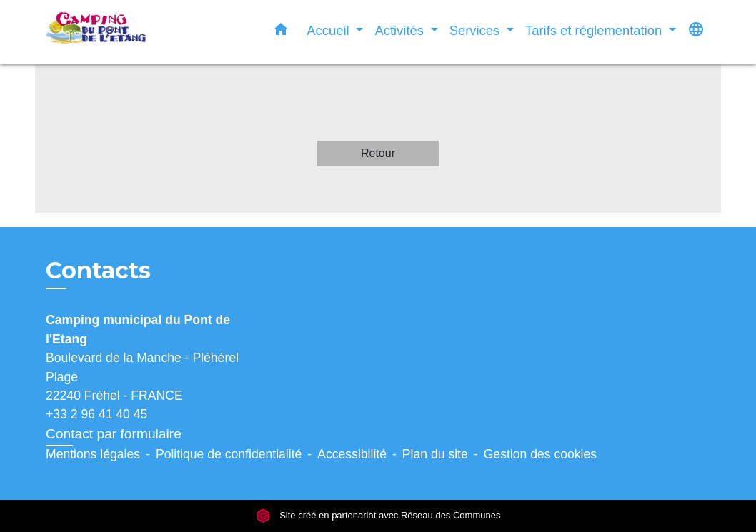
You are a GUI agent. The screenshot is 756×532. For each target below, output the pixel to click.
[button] (281, 32)
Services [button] (477, 30)
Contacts (98, 271)
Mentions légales (93, 454)
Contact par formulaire (114, 434)
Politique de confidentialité (229, 454)
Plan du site (435, 454)
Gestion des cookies (540, 454)
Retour (378, 153)
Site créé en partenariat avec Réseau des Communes (378, 516)
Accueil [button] (329, 30)
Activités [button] (401, 30)
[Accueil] (135, 32)
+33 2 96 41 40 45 (96, 414)
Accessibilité (352, 454)
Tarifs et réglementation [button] (595, 30)
